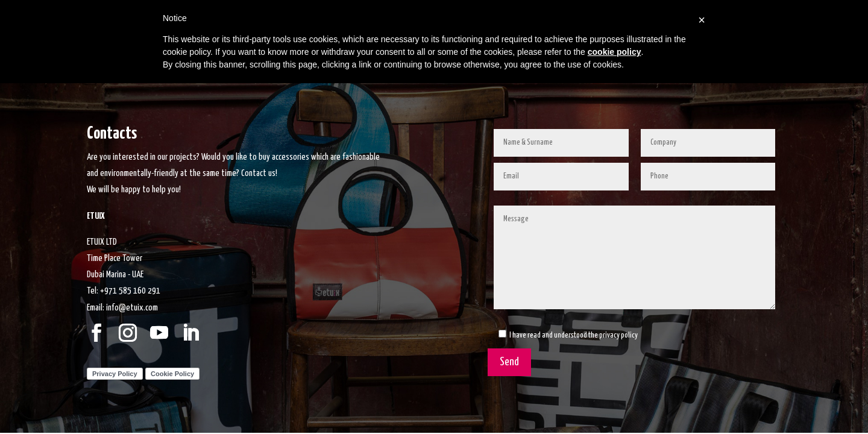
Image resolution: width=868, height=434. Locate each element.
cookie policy (615, 52)
